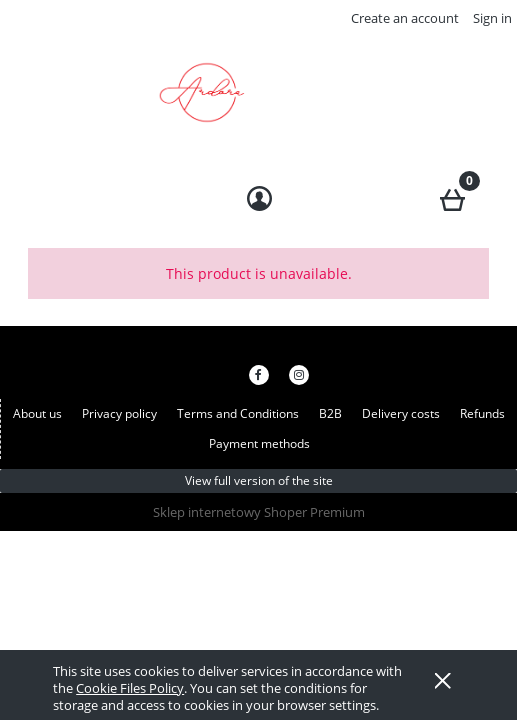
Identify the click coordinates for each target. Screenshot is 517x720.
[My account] (258, 199)
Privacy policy (119, 413)
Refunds (482, 413)
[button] (64, 196)
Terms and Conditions (238, 413)
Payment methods (259, 443)
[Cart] (452, 196)
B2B (330, 413)
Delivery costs (401, 413)
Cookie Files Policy (130, 688)
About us (37, 413)
